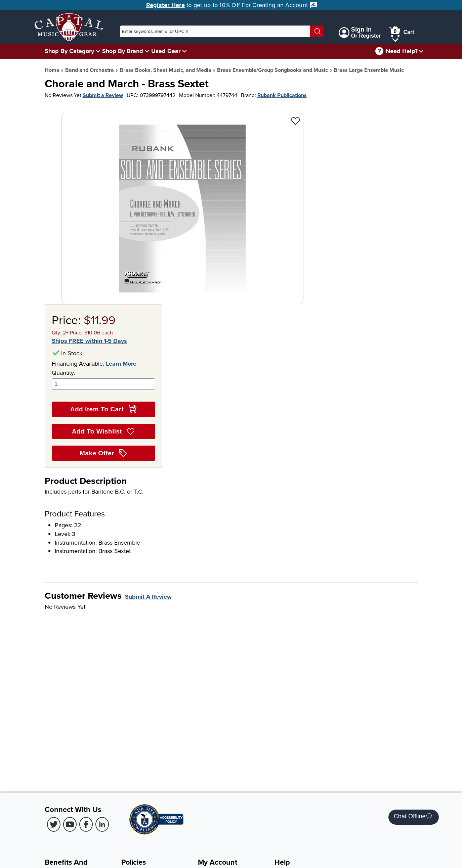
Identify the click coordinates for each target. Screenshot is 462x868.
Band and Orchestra (90, 70)
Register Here (165, 5)
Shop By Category (69, 51)
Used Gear (166, 51)
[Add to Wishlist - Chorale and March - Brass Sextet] (296, 121)
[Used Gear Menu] (184, 51)
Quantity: (103, 379)
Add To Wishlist (103, 431)
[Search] (317, 31)
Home (52, 70)
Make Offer (103, 453)
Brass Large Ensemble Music (369, 70)
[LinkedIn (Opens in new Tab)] (102, 824)
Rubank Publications (282, 95)
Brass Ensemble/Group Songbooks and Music (272, 70)
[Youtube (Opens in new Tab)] (70, 824)
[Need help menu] (421, 51)
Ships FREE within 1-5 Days (89, 341)
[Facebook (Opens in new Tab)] (86, 824)
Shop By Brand (123, 51)
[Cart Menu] (395, 39)
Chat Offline (413, 817)
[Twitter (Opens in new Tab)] (54, 824)
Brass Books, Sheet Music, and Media (165, 70)
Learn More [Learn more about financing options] (121, 364)
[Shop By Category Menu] (98, 51)
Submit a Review (103, 95)
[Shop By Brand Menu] (147, 51)
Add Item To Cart (103, 409)
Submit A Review (148, 597)
